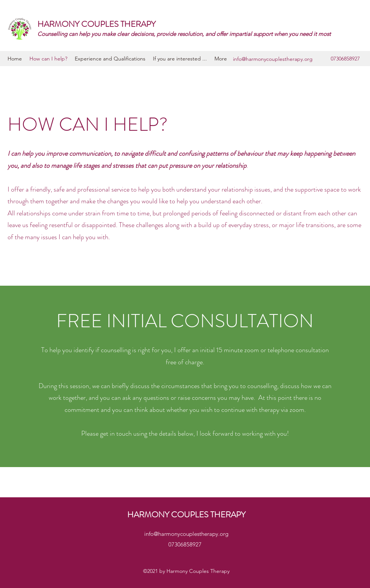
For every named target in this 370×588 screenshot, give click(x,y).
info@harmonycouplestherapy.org (273, 59)
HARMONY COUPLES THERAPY (96, 24)
